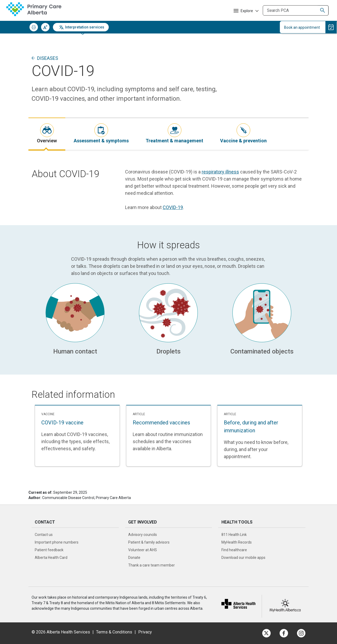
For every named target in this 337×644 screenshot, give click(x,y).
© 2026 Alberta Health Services (61, 632)
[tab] (47, 134)
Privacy (145, 632)
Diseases (48, 58)
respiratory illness (220, 172)
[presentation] (47, 134)
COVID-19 (173, 207)
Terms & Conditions (114, 632)
